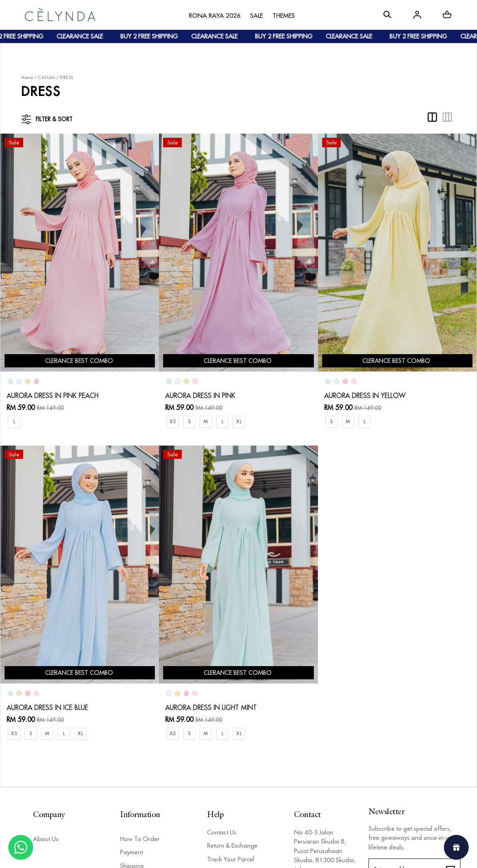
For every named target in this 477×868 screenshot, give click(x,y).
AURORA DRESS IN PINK (200, 396)
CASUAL (47, 78)
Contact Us (222, 832)
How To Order (140, 839)
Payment (131, 852)
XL (239, 421)
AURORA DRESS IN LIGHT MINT (211, 707)
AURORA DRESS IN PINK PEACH (53, 396)
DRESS (67, 78)
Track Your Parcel (231, 859)
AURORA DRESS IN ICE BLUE (47, 707)
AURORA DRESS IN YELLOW (365, 396)
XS (173, 421)
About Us (46, 839)
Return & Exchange (232, 845)
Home (27, 78)
